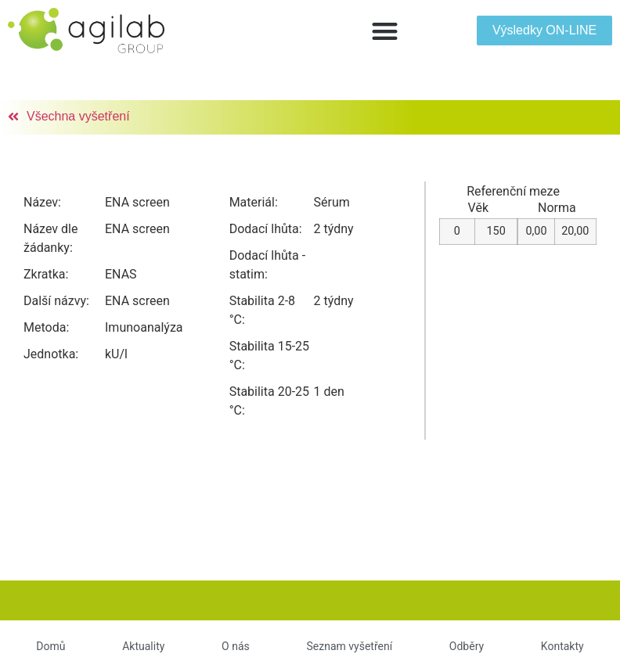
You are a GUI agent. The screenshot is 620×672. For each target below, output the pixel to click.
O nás (236, 646)
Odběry (467, 646)
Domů (50, 646)
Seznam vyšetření (349, 646)
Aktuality (143, 646)
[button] (385, 31)
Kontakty (562, 646)
